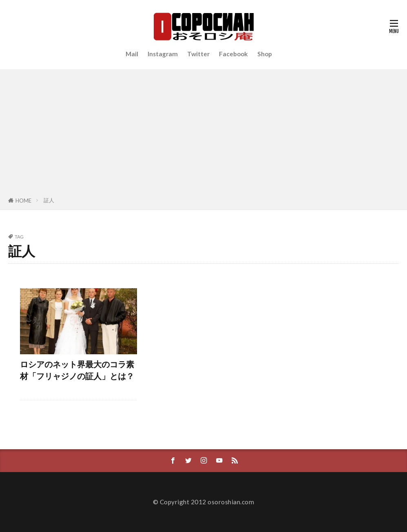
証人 (49, 200)
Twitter (198, 54)
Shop (265, 54)
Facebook (233, 54)
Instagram (163, 54)
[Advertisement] (203, 135)
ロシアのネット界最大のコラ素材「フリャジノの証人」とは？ (77, 370)
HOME (23, 201)
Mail (132, 54)
